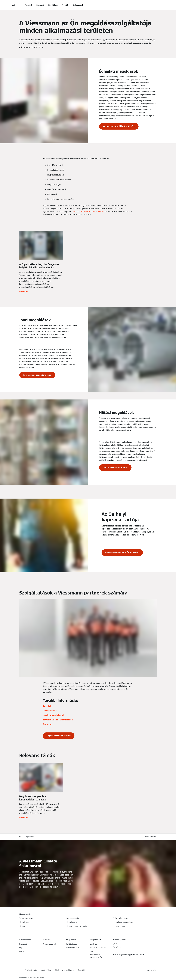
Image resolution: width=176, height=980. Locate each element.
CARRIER (41, 978)
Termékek (28, 5)
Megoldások (53, 5)
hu (20, 837)
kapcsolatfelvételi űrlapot (84, 212)
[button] (150, 837)
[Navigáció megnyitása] (13, 5)
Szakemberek (78, 5)
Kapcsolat (40, 5)
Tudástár (65, 5)
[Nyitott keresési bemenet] (156, 5)
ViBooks (101, 212)
